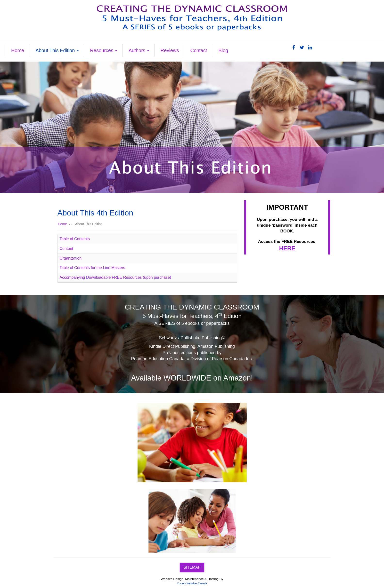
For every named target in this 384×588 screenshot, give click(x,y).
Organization (71, 258)
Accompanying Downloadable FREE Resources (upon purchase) (115, 277)
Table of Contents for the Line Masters (92, 268)
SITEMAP (192, 567)
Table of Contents (75, 239)
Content (66, 249)
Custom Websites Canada (192, 583)
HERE (287, 248)
